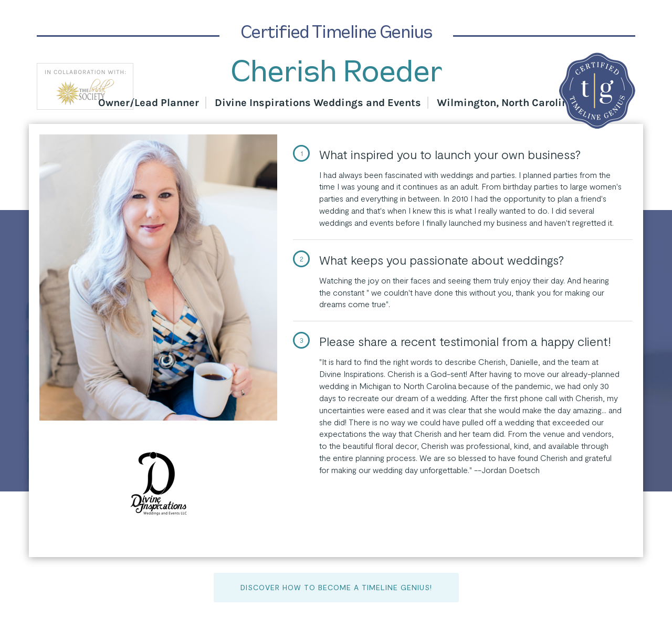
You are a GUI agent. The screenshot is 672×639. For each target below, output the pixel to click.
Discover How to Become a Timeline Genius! (336, 587)
